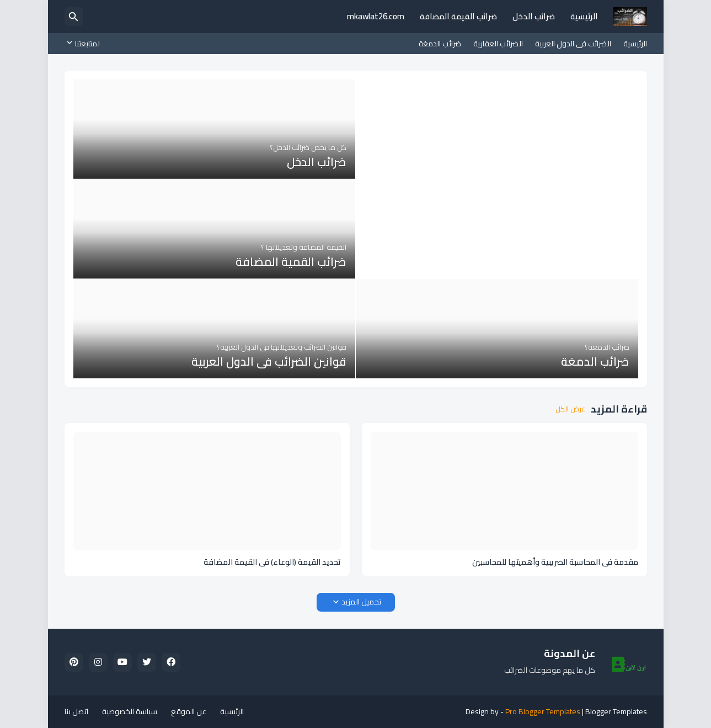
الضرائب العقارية (498, 44)
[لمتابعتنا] (85, 44)
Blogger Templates (616, 711)
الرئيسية (584, 16)
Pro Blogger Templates (543, 711)
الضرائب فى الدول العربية (573, 44)
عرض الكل (570, 409)
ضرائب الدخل (534, 16)
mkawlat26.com (376, 16)
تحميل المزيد (361, 602)
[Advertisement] (497, 157)
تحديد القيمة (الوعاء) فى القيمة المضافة (272, 562)
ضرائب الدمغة (440, 44)
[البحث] (74, 17)
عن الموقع (189, 711)
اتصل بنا (76, 711)
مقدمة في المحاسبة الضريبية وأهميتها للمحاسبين (555, 562)
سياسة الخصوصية (130, 711)
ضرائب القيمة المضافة (458, 16)
